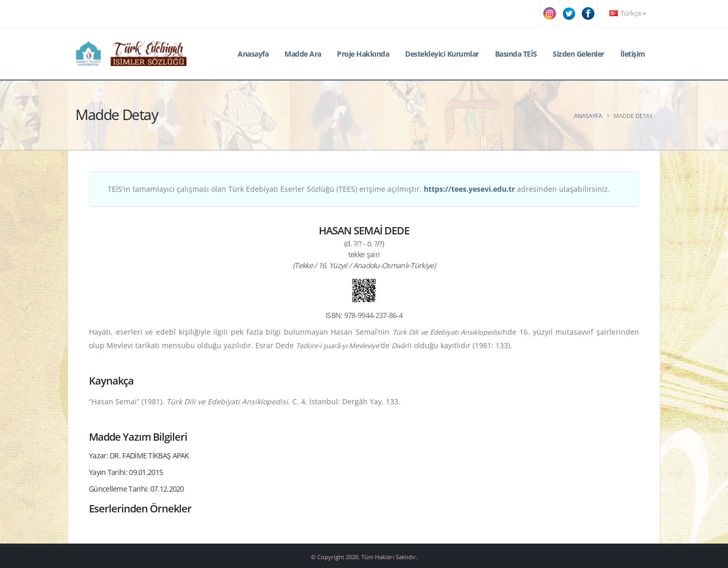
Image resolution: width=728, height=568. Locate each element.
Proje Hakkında (363, 54)
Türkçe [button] (628, 13)
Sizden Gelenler (578, 54)
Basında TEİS (516, 54)
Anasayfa (253, 54)
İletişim (633, 54)
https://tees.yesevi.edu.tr (469, 189)
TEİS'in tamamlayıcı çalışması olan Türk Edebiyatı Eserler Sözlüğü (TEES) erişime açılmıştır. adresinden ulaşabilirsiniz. (359, 189)
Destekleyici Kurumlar (442, 54)
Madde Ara (303, 54)
